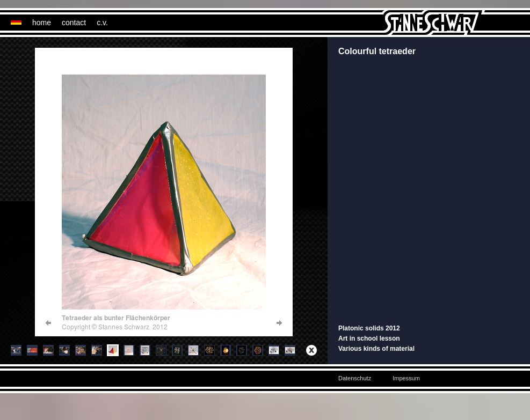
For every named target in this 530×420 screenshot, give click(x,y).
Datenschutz (355, 378)
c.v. (102, 23)
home (42, 23)
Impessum (406, 378)
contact (74, 23)
